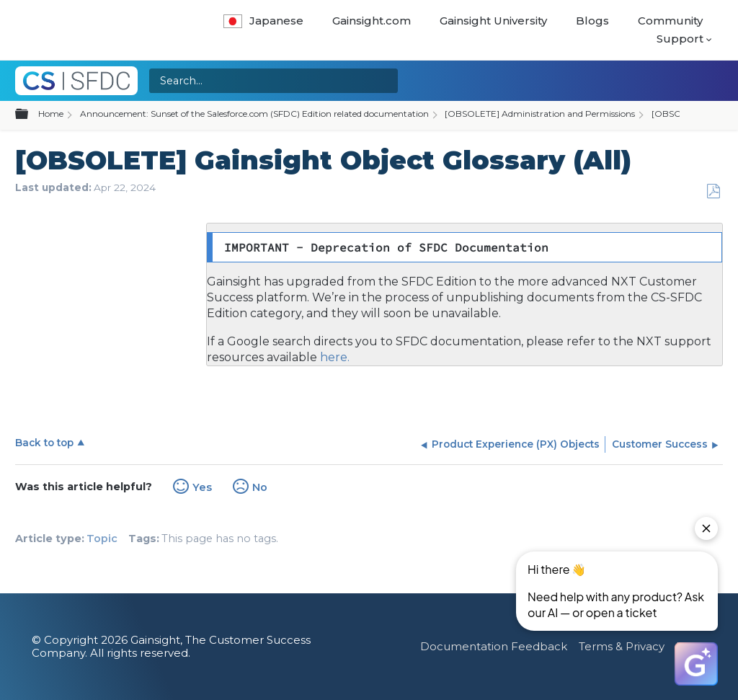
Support (680, 39)
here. (333, 357)
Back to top (44, 443)
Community (670, 21)
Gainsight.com (372, 21)
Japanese (263, 21)
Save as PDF (713, 191)
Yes (202, 487)
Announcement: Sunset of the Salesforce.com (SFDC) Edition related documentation (254, 114)
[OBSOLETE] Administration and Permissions (540, 114)
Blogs (592, 21)
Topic (102, 539)
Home (51, 114)
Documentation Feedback (494, 646)
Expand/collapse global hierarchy (30, 115)
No (260, 487)
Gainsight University (493, 21)
